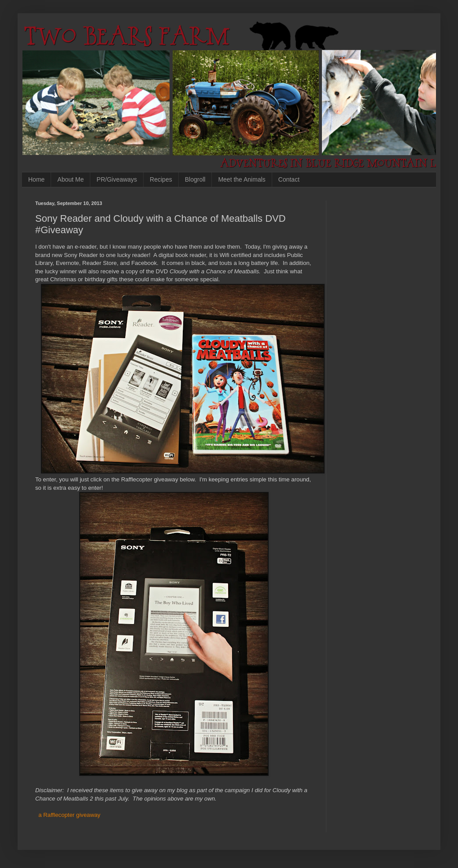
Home (36, 179)
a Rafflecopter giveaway (69, 815)
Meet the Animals (242, 179)
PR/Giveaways (117, 179)
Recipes (161, 179)
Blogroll (195, 179)
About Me (70, 179)
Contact (289, 179)
